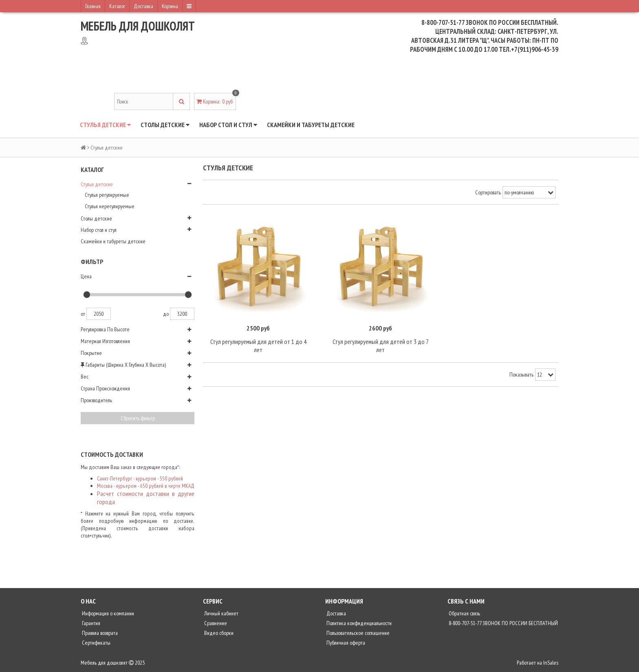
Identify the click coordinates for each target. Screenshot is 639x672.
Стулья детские (105, 125)
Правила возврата (99, 633)
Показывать (521, 375)
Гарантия (90, 623)
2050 (99, 314)
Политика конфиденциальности (358, 623)
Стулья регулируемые (107, 195)
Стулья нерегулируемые (110, 206)
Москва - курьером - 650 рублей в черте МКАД (146, 486)
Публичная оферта (345, 643)
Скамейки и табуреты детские (311, 125)
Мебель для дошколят (138, 26)
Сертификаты (96, 643)
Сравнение (215, 623)
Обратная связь (464, 613)
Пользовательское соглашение (357, 633)
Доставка (143, 6)
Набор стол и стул (228, 125)
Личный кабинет (221, 613)
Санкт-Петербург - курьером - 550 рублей (140, 478)
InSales (551, 663)
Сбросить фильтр (138, 418)
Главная (93, 6)
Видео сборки (218, 633)
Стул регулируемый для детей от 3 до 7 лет (381, 346)
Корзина (170, 6)
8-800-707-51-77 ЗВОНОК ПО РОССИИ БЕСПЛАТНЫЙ (503, 623)
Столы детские (165, 125)
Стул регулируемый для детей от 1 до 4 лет (258, 346)
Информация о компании (107, 613)
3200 (182, 314)
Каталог (117, 6)
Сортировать (488, 192)
